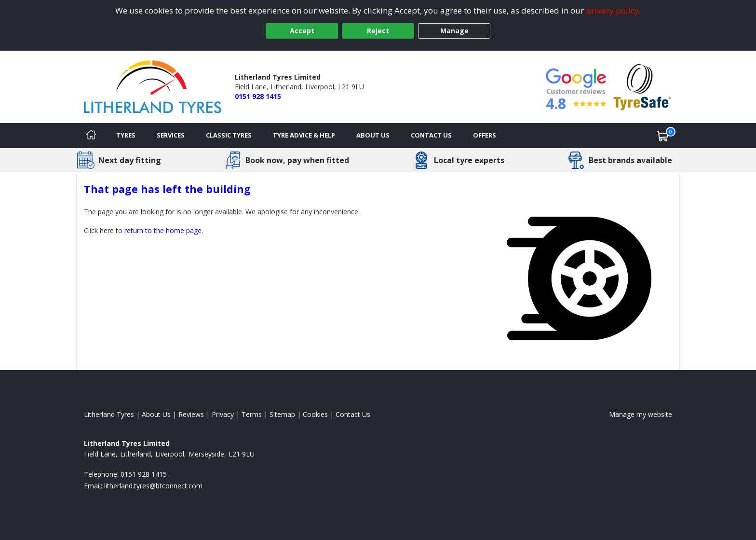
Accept (302, 31)
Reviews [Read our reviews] (191, 414)
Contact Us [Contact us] (431, 135)
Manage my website (641, 414)
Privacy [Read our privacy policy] (223, 414)
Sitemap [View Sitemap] (282, 414)
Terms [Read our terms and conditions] (252, 414)
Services (171, 135)
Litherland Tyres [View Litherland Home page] (109, 414)
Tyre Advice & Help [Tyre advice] (304, 135)
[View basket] (663, 136)
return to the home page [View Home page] (163, 230)
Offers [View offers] (485, 135)
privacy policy (612, 10)
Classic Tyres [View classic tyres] (229, 135)
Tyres (126, 135)
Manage (454, 31)
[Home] (91, 136)
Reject (378, 31)
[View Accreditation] (642, 86)
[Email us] (153, 486)
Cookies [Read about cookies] (315, 414)
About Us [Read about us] (156, 414)
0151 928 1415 (258, 96)
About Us (373, 135)
